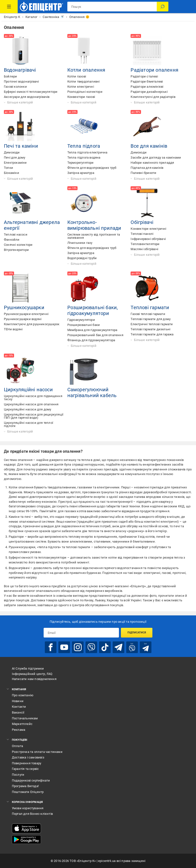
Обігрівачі (142, 222)
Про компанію (23, 695)
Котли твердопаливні (84, 81)
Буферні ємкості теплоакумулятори (31, 92)
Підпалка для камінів (147, 168)
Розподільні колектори (85, 92)
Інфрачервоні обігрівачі (148, 239)
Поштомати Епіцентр (28, 792)
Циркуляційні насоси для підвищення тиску (33, 398)
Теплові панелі (142, 234)
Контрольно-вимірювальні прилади (94, 225)
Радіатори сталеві (144, 76)
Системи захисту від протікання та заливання (94, 236)
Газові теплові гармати (148, 314)
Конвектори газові (81, 97)
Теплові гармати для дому (151, 319)
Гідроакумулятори (81, 320)
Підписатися (137, 633)
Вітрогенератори (16, 250)
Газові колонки (15, 87)
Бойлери (10, 76)
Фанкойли (12, 240)
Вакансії (18, 712)
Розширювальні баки (84, 325)
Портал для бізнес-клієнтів (32, 814)
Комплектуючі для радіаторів (153, 97)
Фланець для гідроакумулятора (91, 340)
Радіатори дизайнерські (149, 92)
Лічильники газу (80, 243)
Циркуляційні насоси (28, 390)
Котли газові (77, 76)
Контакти (19, 707)
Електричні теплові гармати (152, 324)
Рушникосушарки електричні (26, 314)
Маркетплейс (22, 724)
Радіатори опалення (154, 70)
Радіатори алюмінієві (147, 87)
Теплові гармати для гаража (152, 334)
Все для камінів (149, 146)
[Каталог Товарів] (9, 7)
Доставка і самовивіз (28, 757)
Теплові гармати (150, 307)
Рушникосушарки (24, 307)
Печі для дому (15, 157)
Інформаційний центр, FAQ (32, 674)
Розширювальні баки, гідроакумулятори (93, 310)
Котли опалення (86, 70)
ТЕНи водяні (13, 329)
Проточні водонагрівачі (21, 81)
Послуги (18, 775)
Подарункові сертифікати (31, 780)
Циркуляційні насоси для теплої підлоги (28, 424)
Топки (8, 168)
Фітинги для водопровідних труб (92, 168)
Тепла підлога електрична (87, 152)
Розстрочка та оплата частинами (37, 752)
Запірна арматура (81, 173)
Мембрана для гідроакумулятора (92, 330)
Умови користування (28, 808)
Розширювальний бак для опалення (95, 335)
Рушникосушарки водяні (23, 319)
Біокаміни (12, 173)
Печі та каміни (21, 146)
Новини (18, 701)
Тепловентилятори (145, 244)
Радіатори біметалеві (147, 81)
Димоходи (12, 152)
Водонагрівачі (20, 70)
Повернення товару (27, 763)
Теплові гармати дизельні (150, 329)
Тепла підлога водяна (84, 157)
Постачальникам (25, 718)
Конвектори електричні (148, 229)
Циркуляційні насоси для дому (28, 409)
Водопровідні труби (82, 258)
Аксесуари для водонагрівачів (27, 97)
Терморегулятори (81, 163)
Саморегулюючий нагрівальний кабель (92, 392)
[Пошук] (163, 7)
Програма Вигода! (25, 786)
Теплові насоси (16, 234)
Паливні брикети (143, 173)
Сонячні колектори (18, 245)
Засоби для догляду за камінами (156, 157)
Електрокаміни (15, 163)
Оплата (17, 746)
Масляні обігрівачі (144, 249)
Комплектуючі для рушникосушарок (32, 324)
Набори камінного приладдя (152, 163)
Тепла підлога (84, 146)
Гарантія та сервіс (25, 769)
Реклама (19, 730)
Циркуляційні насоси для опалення (31, 404)
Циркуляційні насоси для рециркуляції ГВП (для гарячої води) (34, 416)
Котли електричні (81, 87)
